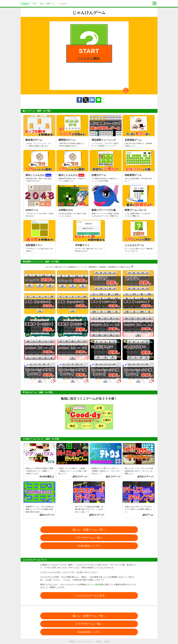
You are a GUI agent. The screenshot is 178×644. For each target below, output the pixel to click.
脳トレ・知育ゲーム (47, 4)
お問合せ (99, 642)
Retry (126, 91)
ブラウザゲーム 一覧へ (89, 538)
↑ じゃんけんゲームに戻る (89, 595)
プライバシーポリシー (85, 642)
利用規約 (72, 642)
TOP (34, 4)
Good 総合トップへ (89, 546)
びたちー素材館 (94, 584)
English (107, 642)
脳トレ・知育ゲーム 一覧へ (89, 530)
